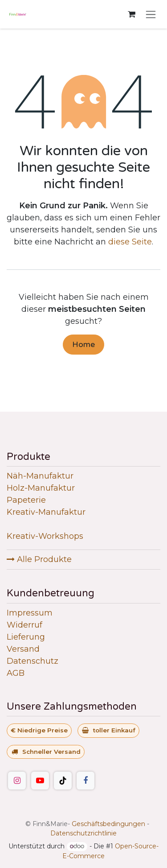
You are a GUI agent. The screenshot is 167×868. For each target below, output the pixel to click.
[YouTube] (40, 781)
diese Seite (130, 242)
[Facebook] (86, 781)
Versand (23, 649)
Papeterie (26, 500)
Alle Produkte (39, 559)
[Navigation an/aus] (151, 14)
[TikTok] (63, 781)
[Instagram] (17, 781)
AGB (16, 673)
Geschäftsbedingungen (108, 824)
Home (83, 344)
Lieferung (26, 637)
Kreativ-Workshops (45, 536)
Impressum (30, 613)
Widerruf (24, 625)
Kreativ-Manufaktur (46, 512)
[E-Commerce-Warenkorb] (131, 14)
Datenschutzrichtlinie (83, 833)
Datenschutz (33, 661)
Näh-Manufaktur (40, 476)
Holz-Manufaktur (41, 488)
